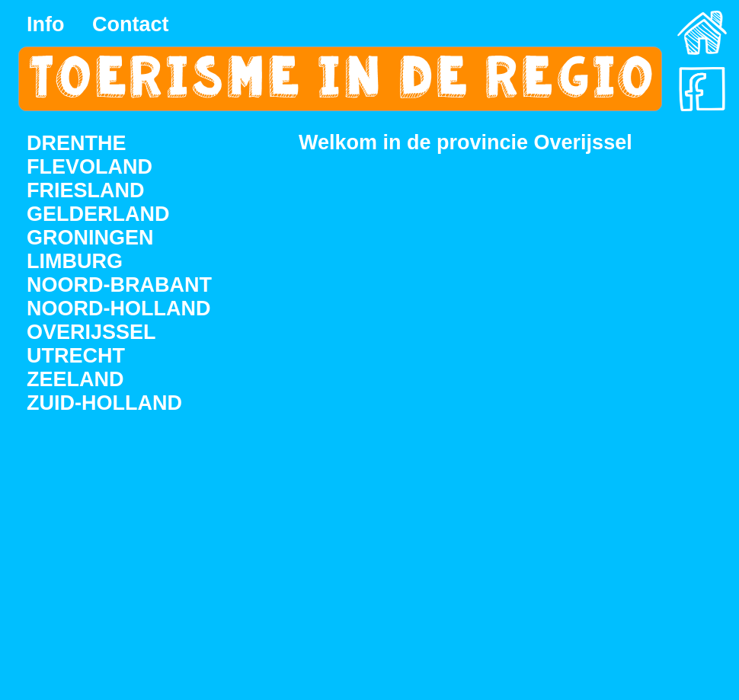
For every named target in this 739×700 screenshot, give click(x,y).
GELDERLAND (98, 214)
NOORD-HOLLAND (118, 308)
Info (45, 24)
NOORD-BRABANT (119, 285)
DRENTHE (77, 143)
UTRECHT (76, 356)
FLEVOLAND (90, 167)
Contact (131, 24)
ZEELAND (75, 379)
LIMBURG (75, 261)
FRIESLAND (86, 190)
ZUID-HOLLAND (104, 403)
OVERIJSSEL (91, 332)
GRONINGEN (90, 238)
